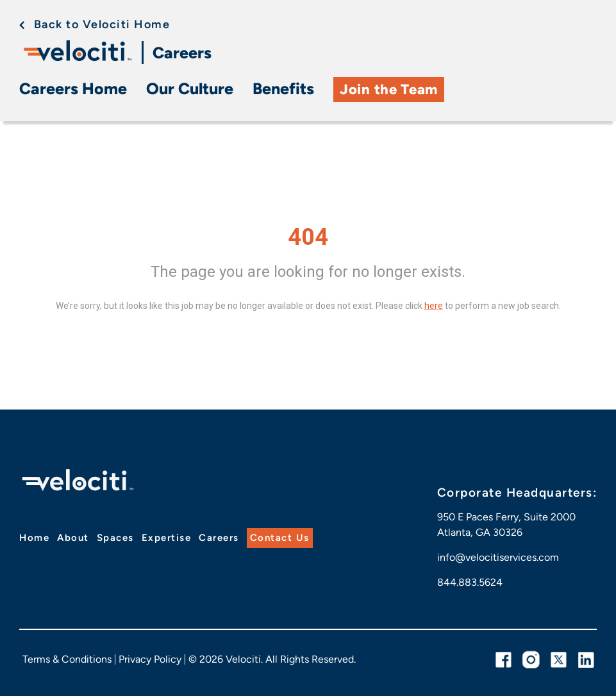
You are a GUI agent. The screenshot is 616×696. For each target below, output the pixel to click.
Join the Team (389, 89)
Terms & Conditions (67, 659)
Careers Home (73, 88)
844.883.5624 (470, 582)
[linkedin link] (586, 660)
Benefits (283, 88)
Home (34, 538)
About (73, 538)
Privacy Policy (150, 659)
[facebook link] (504, 660)
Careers (182, 53)
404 (308, 237)
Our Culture (190, 88)
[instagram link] (531, 660)
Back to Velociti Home (102, 24)
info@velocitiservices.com (498, 557)
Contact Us (280, 538)
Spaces (115, 538)
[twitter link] (559, 660)
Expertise (167, 538)
